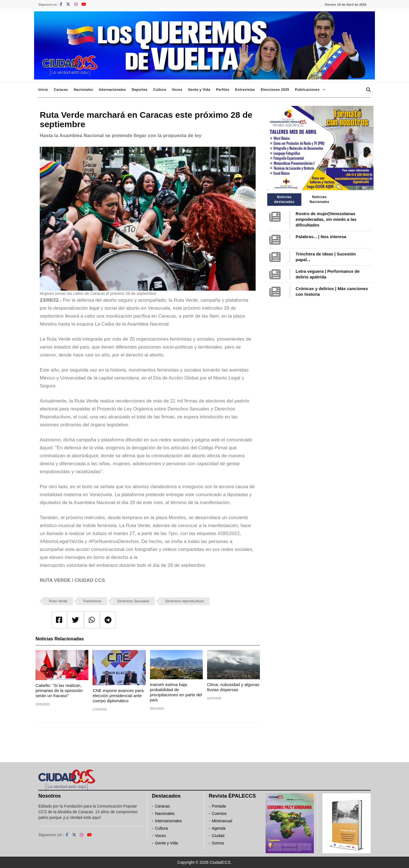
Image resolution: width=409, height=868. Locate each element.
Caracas (61, 90)
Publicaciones (307, 90)
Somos (218, 843)
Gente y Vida (199, 90)
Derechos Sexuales (133, 601)
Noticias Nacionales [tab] (319, 199)
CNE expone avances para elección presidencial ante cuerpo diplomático (118, 696)
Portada (219, 806)
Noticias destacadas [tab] (284, 199)
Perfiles (223, 90)
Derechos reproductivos (185, 601)
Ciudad (218, 836)
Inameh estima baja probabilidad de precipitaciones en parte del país (176, 692)
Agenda (219, 828)
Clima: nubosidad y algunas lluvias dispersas (233, 687)
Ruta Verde (58, 601)
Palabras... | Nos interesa (321, 237)
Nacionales (84, 90)
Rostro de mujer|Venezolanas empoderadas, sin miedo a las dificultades (326, 219)
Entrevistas (245, 90)
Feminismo (92, 601)
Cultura (160, 90)
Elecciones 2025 (275, 90)
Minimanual (222, 821)
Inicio (43, 90)
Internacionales (112, 90)
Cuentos (219, 814)
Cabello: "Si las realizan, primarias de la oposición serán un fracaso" (59, 690)
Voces (177, 90)
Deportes (139, 90)
